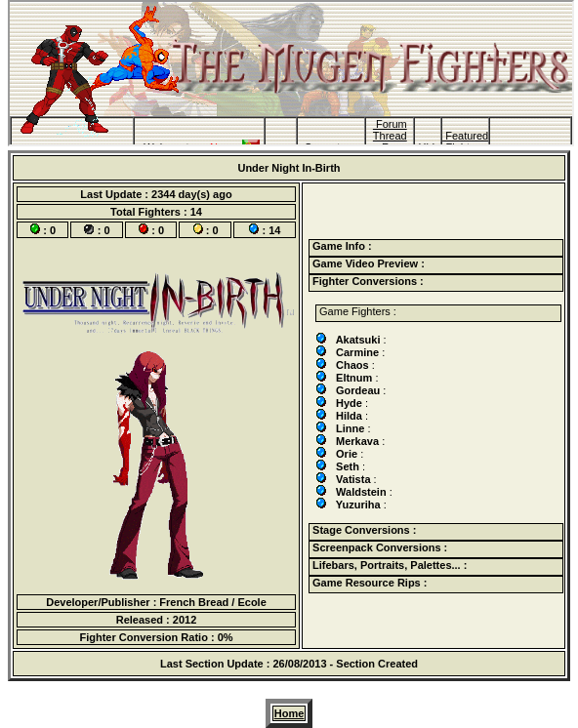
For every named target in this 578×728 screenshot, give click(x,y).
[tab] (436, 248)
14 (196, 212)
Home (289, 713)
